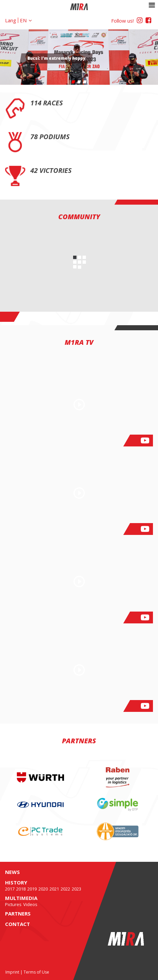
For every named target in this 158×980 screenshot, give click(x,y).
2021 (54, 889)
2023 (76, 889)
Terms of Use (36, 972)
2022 (65, 889)
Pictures (13, 904)
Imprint (12, 972)
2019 (32, 889)
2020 (43, 889)
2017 (10, 889)
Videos (30, 904)
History (16, 882)
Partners (18, 913)
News (12, 872)
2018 (21, 889)
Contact (18, 924)
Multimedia (21, 898)
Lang (11, 20)
